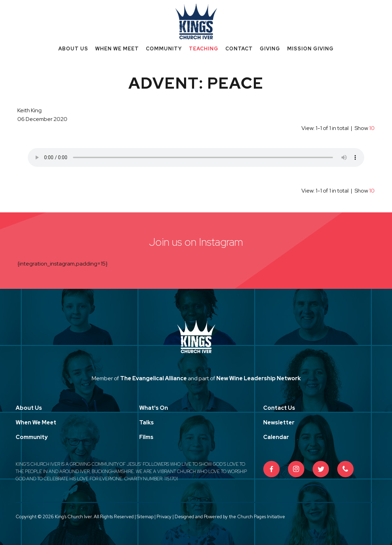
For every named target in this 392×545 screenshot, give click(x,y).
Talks (147, 422)
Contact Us (279, 408)
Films (146, 437)
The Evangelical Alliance (153, 378)
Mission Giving (310, 49)
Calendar (276, 437)
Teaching (204, 49)
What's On (154, 408)
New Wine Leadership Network (258, 378)
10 (372, 128)
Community (164, 49)
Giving (270, 49)
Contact (239, 49)
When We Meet (117, 49)
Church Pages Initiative (261, 517)
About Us (73, 49)
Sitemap (145, 517)
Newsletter (279, 422)
